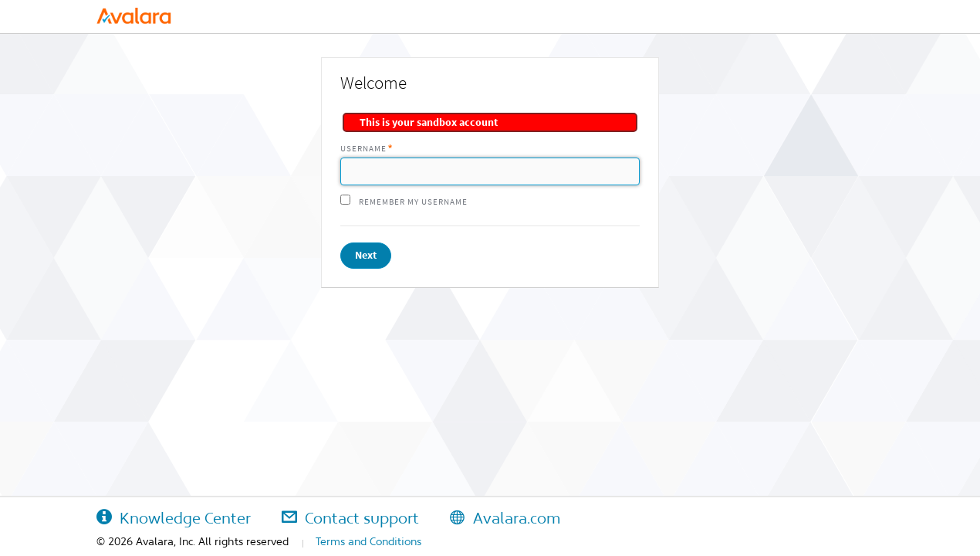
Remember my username (413, 202)
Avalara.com (505, 518)
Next (366, 255)
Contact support (350, 518)
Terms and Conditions (368, 541)
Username (363, 149)
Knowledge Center (174, 518)
